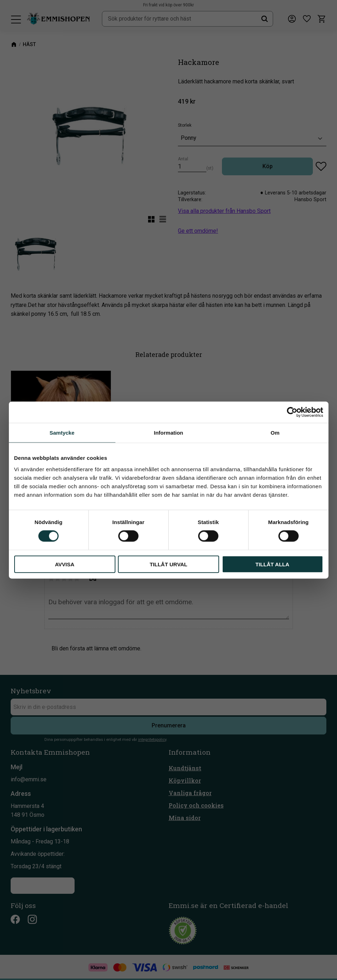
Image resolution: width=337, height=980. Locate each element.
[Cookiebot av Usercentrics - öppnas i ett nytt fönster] (292, 412)
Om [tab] (275, 433)
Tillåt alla (272, 564)
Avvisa (65, 564)
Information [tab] (168, 433)
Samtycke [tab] (62, 433)
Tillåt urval (168, 564)
